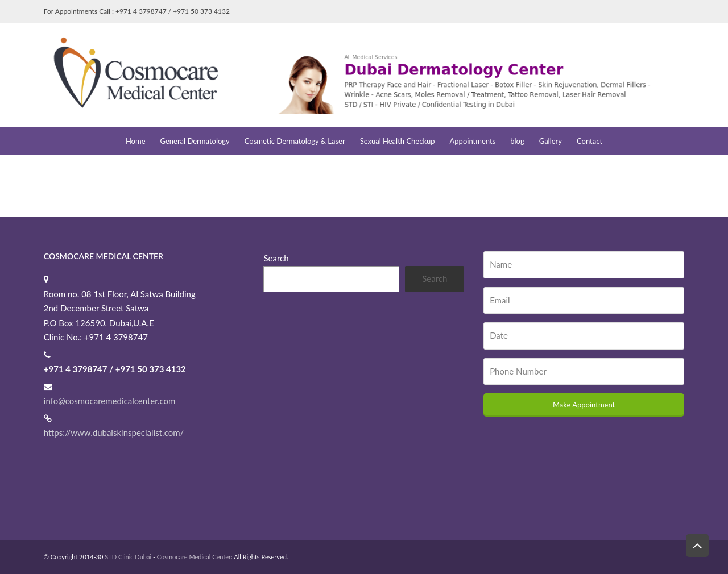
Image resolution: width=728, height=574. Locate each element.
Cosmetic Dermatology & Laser (295, 141)
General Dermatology (195, 141)
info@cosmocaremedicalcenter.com (110, 401)
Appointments (473, 141)
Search (276, 258)
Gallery (551, 141)
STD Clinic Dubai (128, 557)
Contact (590, 141)
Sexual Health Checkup (398, 141)
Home (136, 141)
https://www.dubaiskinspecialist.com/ (114, 432)
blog (517, 141)
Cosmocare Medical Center (194, 557)
